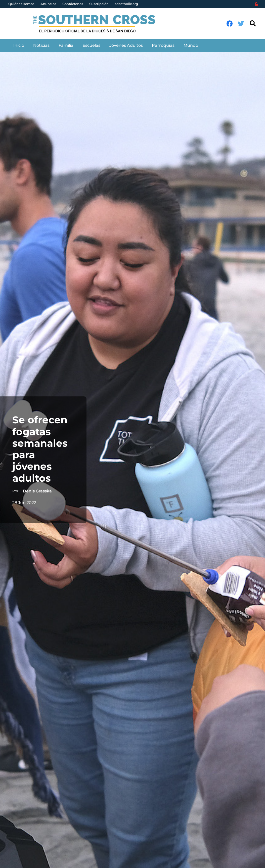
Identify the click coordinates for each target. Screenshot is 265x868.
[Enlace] (97, 24)
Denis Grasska (37, 491)
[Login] (256, 4)
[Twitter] (241, 24)
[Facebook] (230, 24)
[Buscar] (253, 24)
